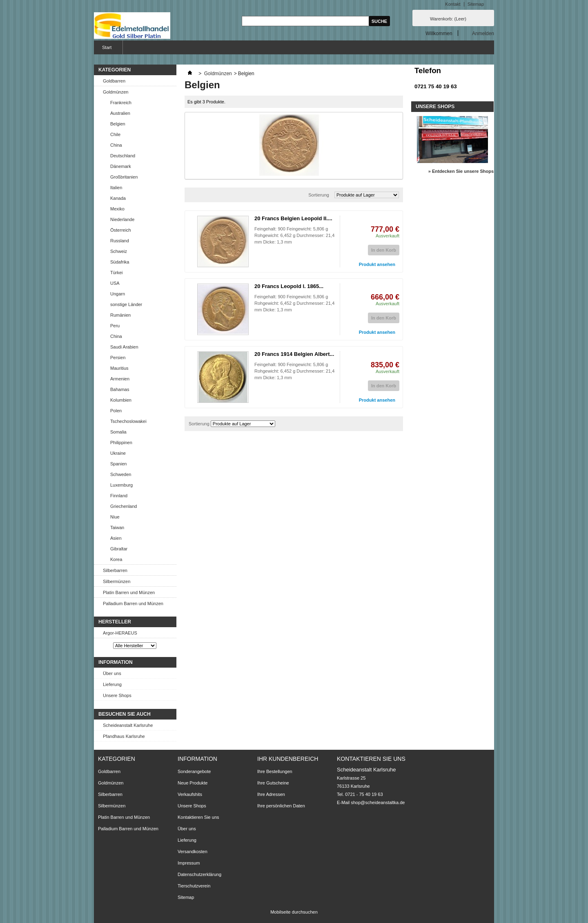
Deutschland (123, 156)
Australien (120, 113)
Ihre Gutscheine (273, 783)
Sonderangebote (194, 771)
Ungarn (118, 294)
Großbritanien (124, 177)
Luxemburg (121, 485)
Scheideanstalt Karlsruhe (128, 725)
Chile (115, 134)
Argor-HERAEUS (120, 633)
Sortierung (319, 195)
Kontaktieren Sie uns (198, 817)
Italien (116, 188)
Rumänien (120, 315)
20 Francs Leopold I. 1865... (289, 286)
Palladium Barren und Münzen (133, 603)
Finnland (119, 496)
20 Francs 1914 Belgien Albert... (294, 354)
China (116, 145)
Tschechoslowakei (128, 421)
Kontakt (453, 4)
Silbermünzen (117, 581)
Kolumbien (121, 400)
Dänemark (121, 166)
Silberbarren (115, 570)
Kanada (118, 198)
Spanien (118, 464)
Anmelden (483, 33)
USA (115, 283)
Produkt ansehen (377, 264)
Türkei (117, 273)
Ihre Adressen (271, 794)
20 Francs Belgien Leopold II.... (293, 218)
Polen (116, 411)
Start (106, 50)
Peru (115, 326)
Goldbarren (114, 81)
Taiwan (117, 527)
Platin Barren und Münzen (129, 592)
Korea (116, 559)
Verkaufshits (190, 794)
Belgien (118, 124)
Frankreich (121, 103)
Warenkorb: (448, 19)
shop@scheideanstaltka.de (378, 802)
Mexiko (117, 209)
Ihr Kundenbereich (288, 759)
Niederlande (122, 219)
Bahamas (120, 389)
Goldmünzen (116, 92)
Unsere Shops (117, 695)
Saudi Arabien (124, 347)
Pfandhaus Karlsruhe (124, 736)
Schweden (121, 474)
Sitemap (476, 4)
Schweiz (119, 251)
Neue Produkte (193, 783)
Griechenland (124, 506)
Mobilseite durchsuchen (294, 912)
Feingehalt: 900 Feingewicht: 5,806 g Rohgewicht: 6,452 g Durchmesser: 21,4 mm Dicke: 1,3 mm (294, 235)
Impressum (189, 863)
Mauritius (119, 368)
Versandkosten (193, 851)
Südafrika (120, 262)
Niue (115, 517)
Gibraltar (119, 549)
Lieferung (112, 684)
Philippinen (121, 443)
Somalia (118, 432)
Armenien (120, 379)
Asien (116, 538)
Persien (118, 358)
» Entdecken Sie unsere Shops (461, 171)
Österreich (121, 230)
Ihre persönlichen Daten (281, 806)
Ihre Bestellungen (275, 771)
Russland (120, 241)
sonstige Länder (126, 304)
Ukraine (118, 453)
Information (116, 662)
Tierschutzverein (194, 886)
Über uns (112, 673)
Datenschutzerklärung (199, 874)
